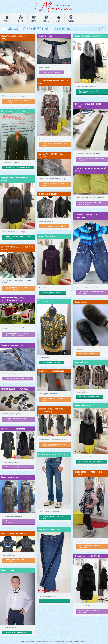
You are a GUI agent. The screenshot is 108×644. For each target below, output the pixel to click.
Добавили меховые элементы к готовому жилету (51, 410)
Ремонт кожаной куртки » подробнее (54, 226)
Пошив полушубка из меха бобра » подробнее (89, 92)
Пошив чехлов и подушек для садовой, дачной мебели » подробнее (17, 334)
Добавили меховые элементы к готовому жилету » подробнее (55, 445)
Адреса (71, 19)
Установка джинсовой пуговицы (15, 389)
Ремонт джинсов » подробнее (52, 72)
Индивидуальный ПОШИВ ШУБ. (88, 556)
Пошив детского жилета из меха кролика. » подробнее (91, 547)
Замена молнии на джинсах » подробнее (18, 379)
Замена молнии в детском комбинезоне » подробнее (92, 293)
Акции (59, 19)
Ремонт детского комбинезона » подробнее (16, 561)
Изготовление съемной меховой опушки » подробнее (92, 159)
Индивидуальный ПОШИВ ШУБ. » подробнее (89, 612)
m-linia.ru (7, 19)
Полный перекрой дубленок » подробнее (18, 467)
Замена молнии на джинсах (13, 345)
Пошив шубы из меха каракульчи (15, 477)
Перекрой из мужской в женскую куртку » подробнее (18, 237)
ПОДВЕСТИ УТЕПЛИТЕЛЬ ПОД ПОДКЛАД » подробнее (55, 184)
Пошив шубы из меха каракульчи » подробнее (16, 522)
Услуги (34, 19)
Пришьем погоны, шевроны (13, 111)
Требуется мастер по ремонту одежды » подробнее (18, 102)
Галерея (46, 19)
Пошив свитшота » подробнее (52, 362)
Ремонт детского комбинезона (14, 534)
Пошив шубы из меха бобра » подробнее (91, 462)
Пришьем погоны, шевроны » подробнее (18, 167)
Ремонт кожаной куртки (48, 194)
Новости (21, 19)
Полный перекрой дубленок (13, 429)
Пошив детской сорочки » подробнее (17, 632)
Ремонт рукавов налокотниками (52, 371)
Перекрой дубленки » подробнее (52, 293)
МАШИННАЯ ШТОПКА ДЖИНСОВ (52, 454)
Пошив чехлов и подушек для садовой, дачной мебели (14, 299)
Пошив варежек (81, 302)
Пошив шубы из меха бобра (86, 405)
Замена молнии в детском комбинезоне (86, 216)
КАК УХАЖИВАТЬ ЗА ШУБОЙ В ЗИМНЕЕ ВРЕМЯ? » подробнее (17, 288)
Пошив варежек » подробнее (88, 354)
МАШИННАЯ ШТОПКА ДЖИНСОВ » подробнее (53, 517)
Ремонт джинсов (45, 36)
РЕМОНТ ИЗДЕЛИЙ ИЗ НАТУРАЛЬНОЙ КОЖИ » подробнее (90, 203)
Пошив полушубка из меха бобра (88, 36)
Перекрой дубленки (46, 236)
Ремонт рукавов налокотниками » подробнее (53, 399)
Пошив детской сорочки (11, 570)
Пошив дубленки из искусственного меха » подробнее (55, 144)
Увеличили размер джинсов (50, 529)
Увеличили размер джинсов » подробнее (55, 601)
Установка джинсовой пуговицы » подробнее (16, 419)
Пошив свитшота (45, 301)
